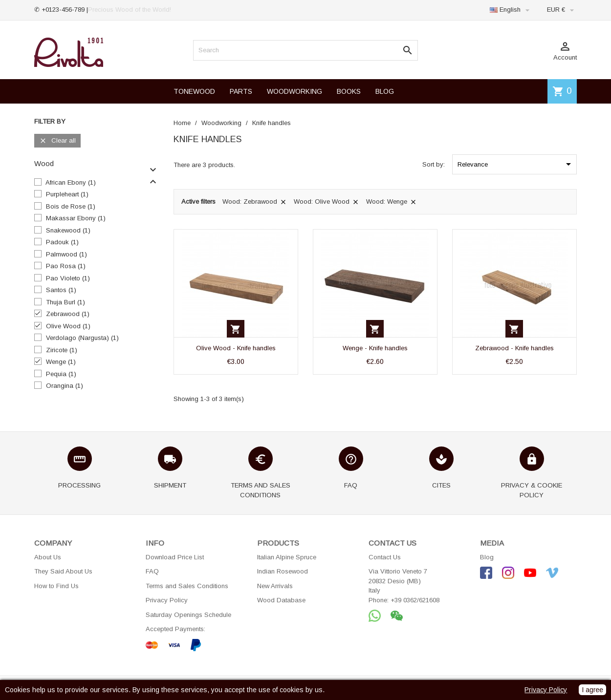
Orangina (65, 386)
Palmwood (66, 254)
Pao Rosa (66, 266)
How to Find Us (56, 586)
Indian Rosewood (283, 571)
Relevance (516, 164)
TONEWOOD (194, 91)
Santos (61, 290)
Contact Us (385, 557)
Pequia (61, 374)
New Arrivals (275, 586)
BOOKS (349, 91)
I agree (592, 690)
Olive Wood (68, 326)
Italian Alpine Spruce (287, 557)
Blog (487, 557)
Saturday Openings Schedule (188, 615)
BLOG (385, 91)
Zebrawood (68, 314)
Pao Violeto (68, 278)
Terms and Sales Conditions (187, 586)
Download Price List (175, 557)
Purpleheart (67, 194)
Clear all (57, 141)
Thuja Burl (65, 302)
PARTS (241, 91)
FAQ (152, 571)
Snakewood (68, 230)
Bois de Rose (71, 206)
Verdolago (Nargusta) (82, 338)
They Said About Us (63, 571)
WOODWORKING (295, 91)
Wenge (61, 362)
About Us (48, 557)
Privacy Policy (167, 600)
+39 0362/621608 (415, 600)
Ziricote (62, 350)
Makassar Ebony (76, 218)
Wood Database (281, 600)
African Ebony (71, 182)
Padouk (62, 242)
